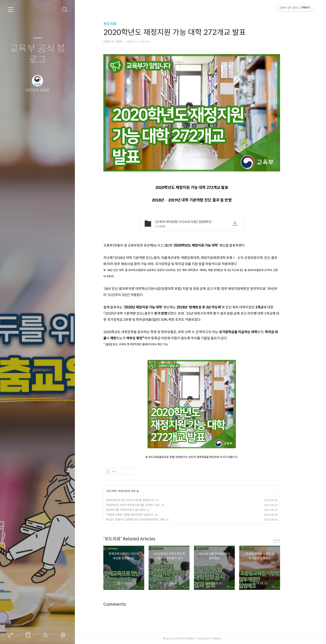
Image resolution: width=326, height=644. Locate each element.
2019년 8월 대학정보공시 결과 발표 (134, 510)
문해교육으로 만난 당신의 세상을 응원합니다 (139, 500)
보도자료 (119, 24)
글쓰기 (11, 635)
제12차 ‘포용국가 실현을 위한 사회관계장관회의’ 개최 (144, 520)
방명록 (29, 635)
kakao (200, 638)
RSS (46, 635)
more (285, 540)
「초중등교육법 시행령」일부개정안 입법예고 (138, 515)
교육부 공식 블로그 (38, 54)
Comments (124, 604)
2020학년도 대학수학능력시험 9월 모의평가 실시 (142, 505)
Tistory (225, 638)
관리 (64, 635)
